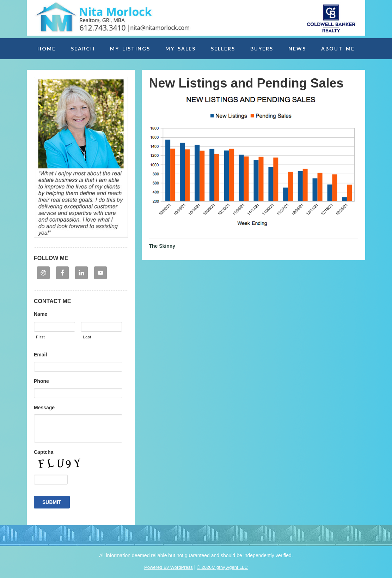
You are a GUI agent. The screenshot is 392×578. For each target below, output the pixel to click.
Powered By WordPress (169, 567)
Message (44, 408)
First (40, 337)
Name (41, 314)
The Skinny (162, 246)
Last (87, 337)
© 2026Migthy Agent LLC (222, 567)
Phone (41, 381)
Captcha (44, 452)
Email (40, 355)
